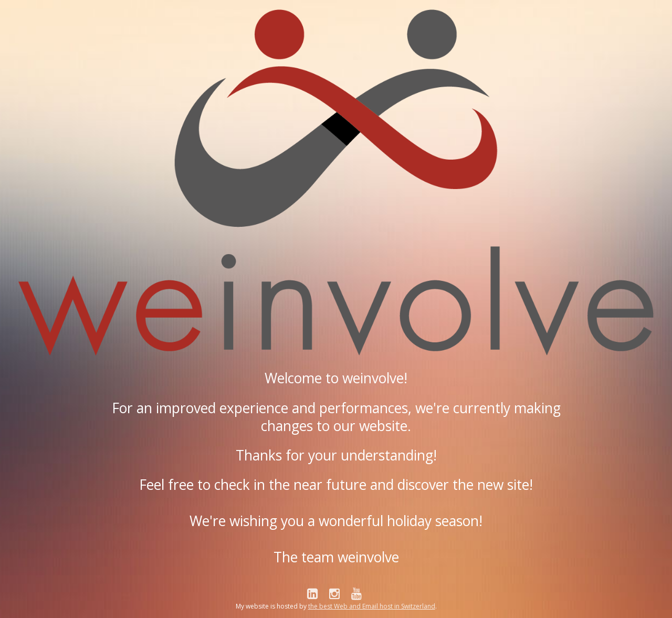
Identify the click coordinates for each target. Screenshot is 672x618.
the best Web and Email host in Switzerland (372, 606)
